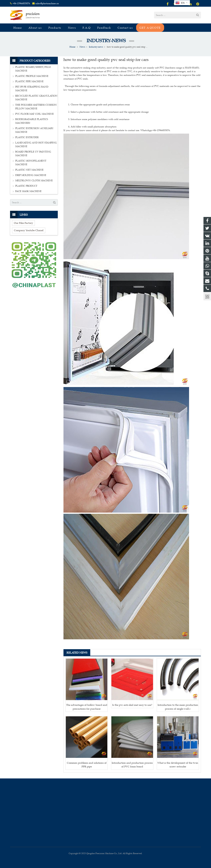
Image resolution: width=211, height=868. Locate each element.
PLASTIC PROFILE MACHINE (32, 76)
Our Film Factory (23, 223)
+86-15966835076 (21, 3)
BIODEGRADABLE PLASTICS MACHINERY (32, 121)
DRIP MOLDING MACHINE (31, 175)
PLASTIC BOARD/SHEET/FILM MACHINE (33, 69)
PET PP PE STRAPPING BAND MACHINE (32, 89)
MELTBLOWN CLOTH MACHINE (34, 181)
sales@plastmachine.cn (47, 3)
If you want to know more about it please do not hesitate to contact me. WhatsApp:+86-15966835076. (117, 130)
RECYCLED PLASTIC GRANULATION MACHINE (36, 98)
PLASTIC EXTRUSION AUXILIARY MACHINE (34, 130)
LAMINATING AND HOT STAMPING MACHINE (36, 145)
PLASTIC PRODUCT (26, 186)
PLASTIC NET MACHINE (29, 170)
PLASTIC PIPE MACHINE (29, 81)
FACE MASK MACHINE (28, 191)
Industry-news (106, 41)
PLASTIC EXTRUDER (27, 137)
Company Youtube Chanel (29, 230)
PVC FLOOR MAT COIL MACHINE (34, 114)
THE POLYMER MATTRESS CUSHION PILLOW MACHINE (36, 107)
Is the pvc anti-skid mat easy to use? (132, 705)
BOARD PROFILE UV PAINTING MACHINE (33, 154)
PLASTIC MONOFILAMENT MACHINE (31, 163)
